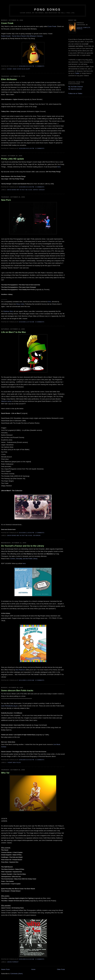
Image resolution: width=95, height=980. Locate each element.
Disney (10, 69)
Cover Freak (7, 23)
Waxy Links (20, 304)
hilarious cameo (6, 401)
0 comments (40, 66)
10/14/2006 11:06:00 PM (26, 533)
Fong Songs (47, 10)
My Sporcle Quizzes (75, 89)
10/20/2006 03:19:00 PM (26, 187)
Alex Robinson (20, 670)
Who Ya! (5, 773)
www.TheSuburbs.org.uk (9, 706)
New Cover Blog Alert (22, 69)
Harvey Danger (39, 190)
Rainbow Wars (8, 311)
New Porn (6, 200)
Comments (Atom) (17, 974)
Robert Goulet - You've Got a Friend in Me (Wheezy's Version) (22, 36)
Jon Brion (37, 535)
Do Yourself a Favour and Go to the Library (23, 546)
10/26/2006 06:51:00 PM (26, 148)
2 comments (40, 533)
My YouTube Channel (76, 87)
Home (33, 969)
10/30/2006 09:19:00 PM (26, 66)
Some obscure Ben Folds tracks (17, 691)
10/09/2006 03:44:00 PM (26, 760)
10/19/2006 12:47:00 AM (26, 322)
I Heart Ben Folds (14, 763)
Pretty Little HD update (13, 159)
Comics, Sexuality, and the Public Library (24, 559)
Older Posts (61, 969)
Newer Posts (5, 969)
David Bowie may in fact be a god (20, 190)
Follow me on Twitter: (75, 93)
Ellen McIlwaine (9, 79)
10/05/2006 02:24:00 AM (26, 959)
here (59, 167)
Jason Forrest (13, 962)
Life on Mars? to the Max (13, 332)
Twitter (77, 73)
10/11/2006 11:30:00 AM (26, 680)
